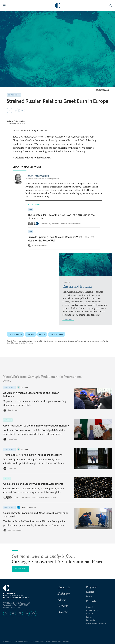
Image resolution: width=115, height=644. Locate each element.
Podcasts (91, 601)
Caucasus (31, 334)
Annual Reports (93, 610)
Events (90, 592)
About (62, 599)
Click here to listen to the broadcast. (32, 158)
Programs (92, 587)
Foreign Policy (15, 334)
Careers (90, 614)
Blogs (89, 596)
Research (64, 587)
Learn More (68, 319)
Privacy (89, 617)
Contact (90, 607)
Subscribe (20, 569)
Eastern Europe (57, 334)
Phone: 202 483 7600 (12, 607)
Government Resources (96, 623)
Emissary (24, 387)
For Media (90, 620)
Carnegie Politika (29, 507)
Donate (63, 612)
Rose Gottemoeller (17, 121)
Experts (63, 606)
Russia (42, 334)
